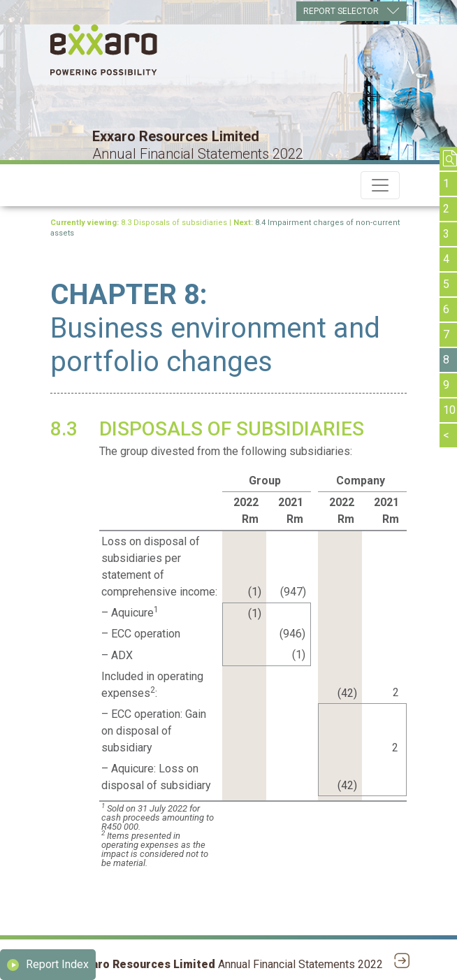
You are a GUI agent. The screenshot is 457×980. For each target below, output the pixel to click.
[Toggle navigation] (380, 185)
